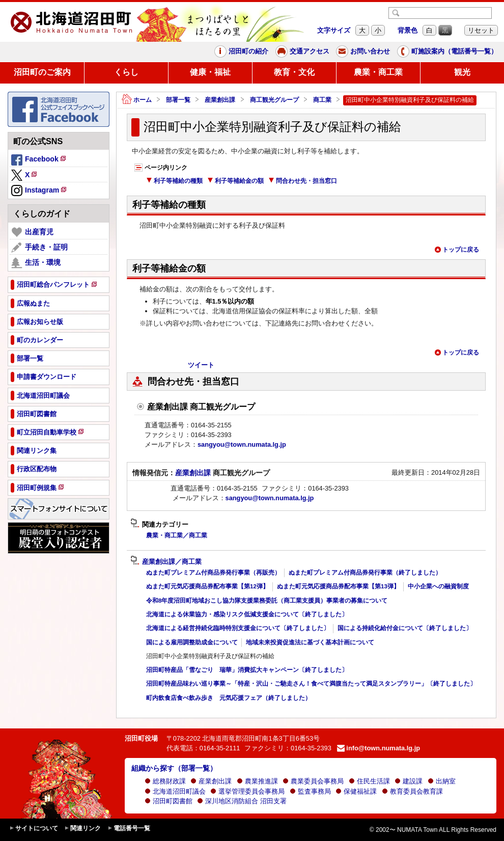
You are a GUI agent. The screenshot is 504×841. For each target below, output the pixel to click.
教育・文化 (294, 72)
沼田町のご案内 (42, 72)
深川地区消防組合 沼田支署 (242, 801)
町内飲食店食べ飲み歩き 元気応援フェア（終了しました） (229, 698)
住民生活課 (369, 781)
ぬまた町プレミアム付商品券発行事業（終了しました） (365, 573)
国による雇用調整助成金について (192, 642)
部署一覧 (178, 100)
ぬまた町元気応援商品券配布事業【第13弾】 (338, 586)
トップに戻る (457, 250)
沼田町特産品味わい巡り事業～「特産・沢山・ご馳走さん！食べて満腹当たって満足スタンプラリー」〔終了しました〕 (311, 684)
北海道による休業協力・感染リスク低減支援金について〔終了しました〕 (247, 614)
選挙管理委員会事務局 (247, 791)
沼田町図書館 (169, 801)
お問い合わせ (363, 51)
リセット (481, 30)
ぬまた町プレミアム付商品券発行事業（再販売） (213, 573)
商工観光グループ (274, 100)
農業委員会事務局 (313, 781)
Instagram (39, 191)
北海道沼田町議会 (175, 791)
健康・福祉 (210, 72)
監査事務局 (310, 791)
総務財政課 (165, 781)
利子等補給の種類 (174, 181)
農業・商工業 (378, 72)
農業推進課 (257, 781)
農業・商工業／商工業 (177, 535)
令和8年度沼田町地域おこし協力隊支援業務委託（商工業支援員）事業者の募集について (267, 601)
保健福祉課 (356, 791)
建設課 (409, 781)
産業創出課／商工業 (166, 562)
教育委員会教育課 (412, 791)
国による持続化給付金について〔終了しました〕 (405, 628)
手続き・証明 (39, 248)
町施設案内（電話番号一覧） (447, 51)
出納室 (442, 781)
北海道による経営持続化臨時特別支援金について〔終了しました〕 (238, 628)
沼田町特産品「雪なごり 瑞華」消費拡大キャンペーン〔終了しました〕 (247, 670)
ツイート (201, 365)
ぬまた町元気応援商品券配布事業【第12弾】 (207, 586)
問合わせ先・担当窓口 (303, 181)
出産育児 (32, 232)
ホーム (137, 100)
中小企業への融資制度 (438, 586)
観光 (462, 72)
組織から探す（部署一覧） (174, 768)
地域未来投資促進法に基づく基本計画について (310, 642)
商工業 (322, 100)
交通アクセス (302, 51)
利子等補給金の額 (235, 181)
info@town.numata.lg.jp (379, 748)
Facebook (39, 160)
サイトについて (34, 829)
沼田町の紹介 (241, 51)
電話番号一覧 (129, 829)
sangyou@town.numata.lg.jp (242, 444)
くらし (126, 72)
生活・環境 (36, 263)
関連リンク (82, 829)
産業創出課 (220, 100)
